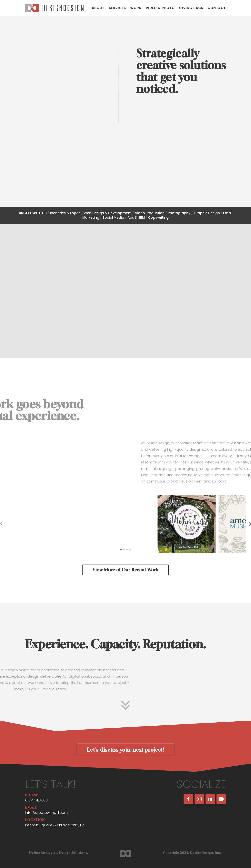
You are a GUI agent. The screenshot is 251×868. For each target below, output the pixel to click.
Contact (217, 8)
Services (117, 8)
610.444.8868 (36, 800)
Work (136, 8)
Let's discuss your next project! (125, 750)
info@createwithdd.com (46, 813)
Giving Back (191, 8)
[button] (121, 550)
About (98, 8)
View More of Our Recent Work (125, 570)
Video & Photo (160, 8)
